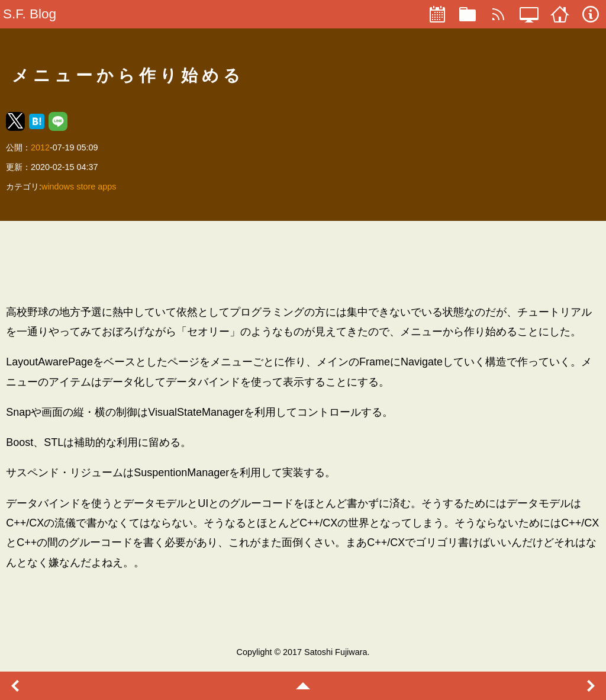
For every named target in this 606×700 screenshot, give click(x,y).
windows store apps (79, 187)
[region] (303, 262)
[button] (15, 121)
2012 (40, 147)
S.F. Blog (30, 14)
